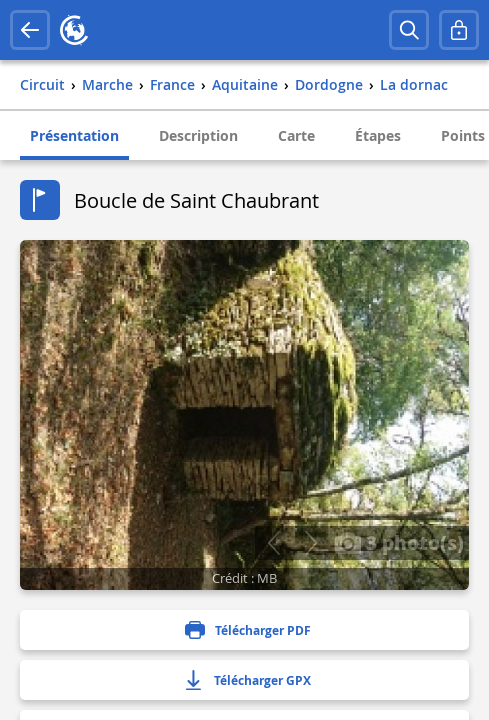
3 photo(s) (399, 542)
